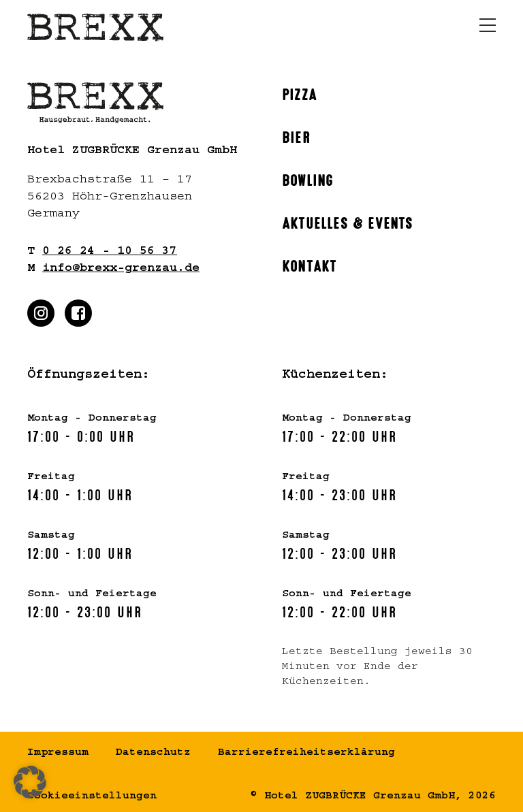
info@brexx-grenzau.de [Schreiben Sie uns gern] (121, 270)
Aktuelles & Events (348, 222)
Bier (296, 136)
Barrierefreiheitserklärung (306, 753)
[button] (30, 782)
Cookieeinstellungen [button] (92, 797)
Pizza (299, 93)
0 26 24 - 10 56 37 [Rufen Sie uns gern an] (110, 253)
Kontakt (309, 265)
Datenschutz (153, 753)
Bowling (307, 179)
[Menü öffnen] (488, 25)
